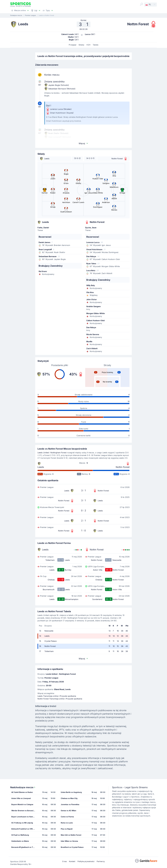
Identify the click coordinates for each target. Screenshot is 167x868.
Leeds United (43, 453)
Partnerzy (101, 861)
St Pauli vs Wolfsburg (20, 835)
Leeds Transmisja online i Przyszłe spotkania (57, 696)
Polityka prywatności (86, 861)
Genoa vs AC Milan (68, 811)
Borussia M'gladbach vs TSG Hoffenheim (24, 847)
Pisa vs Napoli (67, 829)
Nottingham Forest (58, 453)
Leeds (41, 467)
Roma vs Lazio (67, 823)
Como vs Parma (67, 817)
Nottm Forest (123, 467)
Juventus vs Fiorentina (70, 804)
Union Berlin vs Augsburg (71, 792)
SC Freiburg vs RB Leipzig (22, 823)
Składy (81, 45)
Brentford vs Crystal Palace (72, 847)
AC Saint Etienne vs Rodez (22, 792)
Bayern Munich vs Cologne (22, 804)
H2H (88, 45)
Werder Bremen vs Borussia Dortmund (24, 811)
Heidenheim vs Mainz (20, 841)
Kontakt (72, 861)
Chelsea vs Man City (69, 798)
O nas (64, 861)
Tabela (95, 45)
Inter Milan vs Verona (69, 841)
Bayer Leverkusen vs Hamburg (24, 817)
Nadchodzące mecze (23, 787)
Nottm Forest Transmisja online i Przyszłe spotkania (60, 699)
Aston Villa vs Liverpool (21, 798)
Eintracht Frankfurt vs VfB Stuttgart (24, 829)
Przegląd (72, 45)
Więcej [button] (83, 143)
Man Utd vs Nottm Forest (71, 835)
